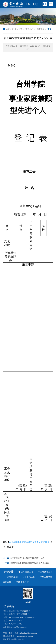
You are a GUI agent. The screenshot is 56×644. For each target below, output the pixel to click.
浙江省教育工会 (45, 572)
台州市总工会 (29, 577)
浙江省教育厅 (22, 582)
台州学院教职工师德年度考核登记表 (24, 558)
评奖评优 (40, 29)
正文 (49, 29)
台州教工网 (12, 577)
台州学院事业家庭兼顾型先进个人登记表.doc (30, 542)
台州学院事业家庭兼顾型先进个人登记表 (26, 563)
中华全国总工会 (26, 572)
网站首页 (19, 29)
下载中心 (29, 29)
